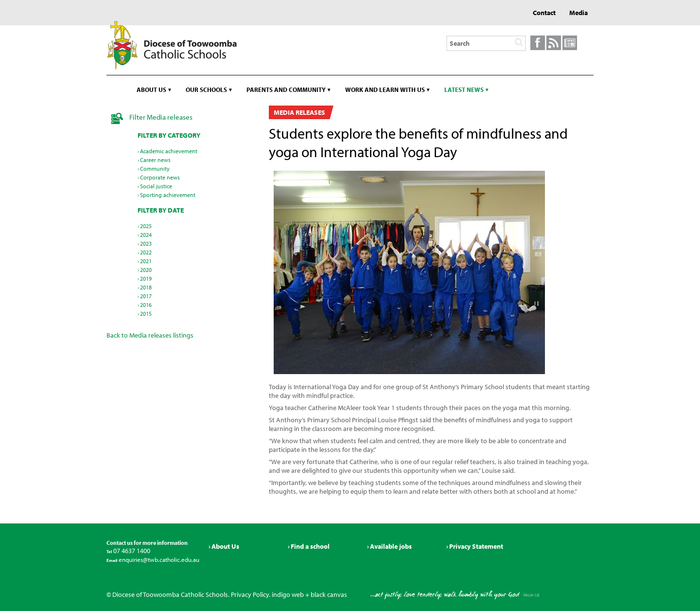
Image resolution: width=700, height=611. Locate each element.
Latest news (464, 90)
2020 (146, 270)
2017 (146, 296)
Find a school (310, 546)
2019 (146, 279)
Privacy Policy (250, 594)
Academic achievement (169, 151)
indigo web (288, 594)
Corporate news (160, 177)
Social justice (156, 186)
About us (151, 90)
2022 (146, 252)
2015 (146, 314)
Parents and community (286, 90)
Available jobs (391, 546)
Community (155, 169)
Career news (155, 160)
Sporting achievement (168, 195)
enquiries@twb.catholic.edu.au (158, 559)
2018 (146, 287)
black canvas (329, 594)
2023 (146, 243)
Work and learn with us (385, 90)
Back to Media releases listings (150, 335)
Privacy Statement (476, 546)
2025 (146, 226)
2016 (146, 305)
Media (578, 13)
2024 (146, 235)
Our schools (206, 90)
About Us (225, 546)
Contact (544, 13)
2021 (146, 261)
